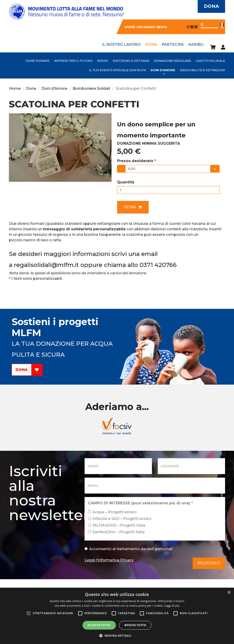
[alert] (117, 616)
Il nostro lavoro (121, 45)
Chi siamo (146, 27)
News (162, 27)
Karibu (196, 45)
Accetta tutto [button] (99, 625)
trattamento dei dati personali (145, 549)
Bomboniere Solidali (91, 88)
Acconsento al (129, 549)
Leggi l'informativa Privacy (109, 560)
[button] (117, 636)
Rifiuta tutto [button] (135, 625)
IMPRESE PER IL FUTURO (73, 61)
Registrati (209, 563)
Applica (202, 25)
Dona (211, 7)
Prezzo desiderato (137, 161)
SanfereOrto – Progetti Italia (116, 532)
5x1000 (103, 61)
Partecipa (173, 45)
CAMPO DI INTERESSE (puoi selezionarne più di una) (140, 503)
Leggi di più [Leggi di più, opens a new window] (172, 606)
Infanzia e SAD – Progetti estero (120, 519)
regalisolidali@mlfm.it (46, 265)
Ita (222, 26)
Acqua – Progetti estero (112, 512)
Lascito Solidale (210, 61)
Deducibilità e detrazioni (202, 70)
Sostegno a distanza (131, 61)
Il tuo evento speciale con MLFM (117, 70)
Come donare (37, 61)
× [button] (229, 593)
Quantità (126, 182)
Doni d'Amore (163, 70)
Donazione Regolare (172, 61)
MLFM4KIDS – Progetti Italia (117, 525)
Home (130, 27)
